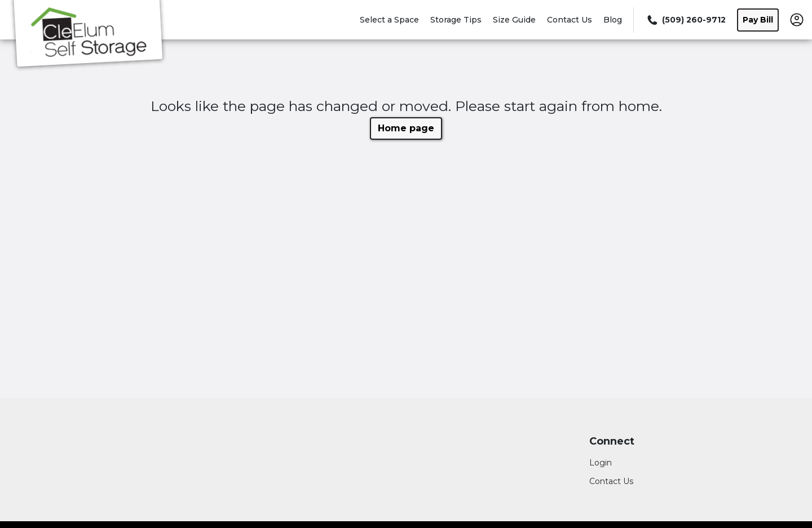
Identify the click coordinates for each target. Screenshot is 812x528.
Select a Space (389, 20)
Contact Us (570, 20)
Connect (612, 442)
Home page (406, 128)
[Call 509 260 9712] (685, 20)
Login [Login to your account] (601, 463)
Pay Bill (758, 20)
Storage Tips (456, 20)
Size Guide (514, 20)
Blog (613, 20)
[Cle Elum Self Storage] (88, 36)
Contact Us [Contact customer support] (611, 481)
